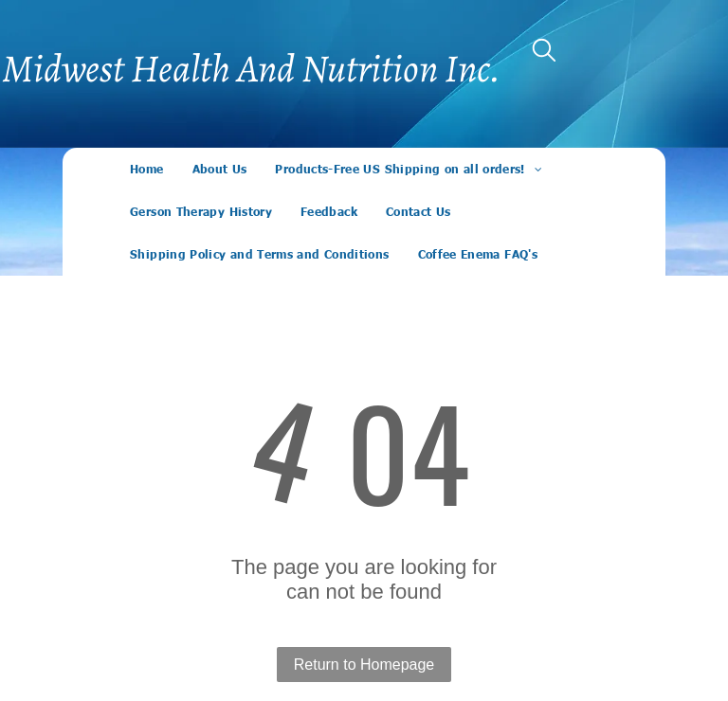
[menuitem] (146, 169)
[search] (544, 52)
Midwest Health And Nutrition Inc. (251, 68)
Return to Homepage (364, 665)
